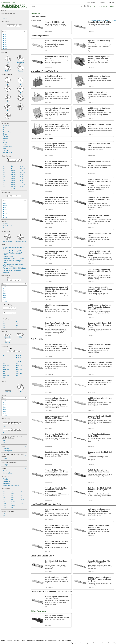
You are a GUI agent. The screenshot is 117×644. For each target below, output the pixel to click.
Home (3, 641)
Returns (17, 641)
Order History (107, 6)
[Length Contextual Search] (14, 398)
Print (108, 20)
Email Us (102, 2)
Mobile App (30, 641)
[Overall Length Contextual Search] (14, 284)
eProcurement (52, 641)
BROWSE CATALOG (9, 2)
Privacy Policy (112, 643)
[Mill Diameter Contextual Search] (14, 32)
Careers (23, 641)
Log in (111, 2)
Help (63, 641)
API (59, 641)
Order (92, 6)
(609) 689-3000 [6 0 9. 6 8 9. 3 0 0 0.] (91, 2)
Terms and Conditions (99, 643)
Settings (69, 641)
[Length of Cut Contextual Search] (14, 200)
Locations (10, 641)
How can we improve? (98, 20)
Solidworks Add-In (41, 641)
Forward (113, 20)
